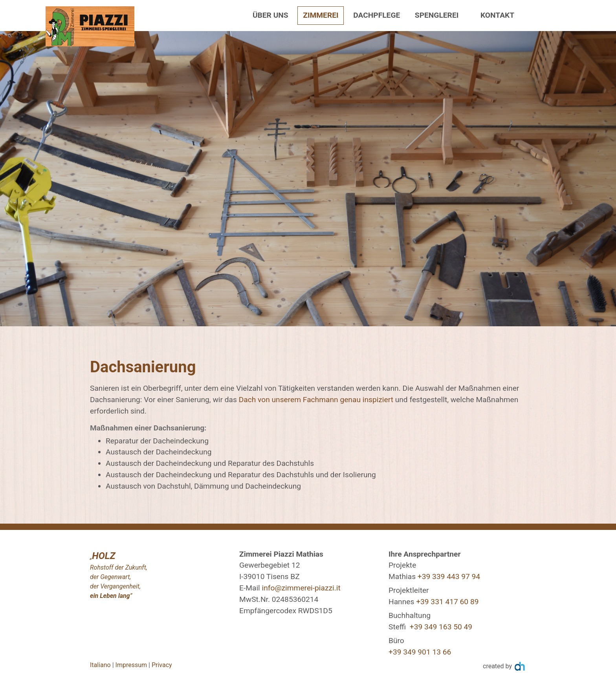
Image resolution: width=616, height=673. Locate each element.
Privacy (162, 665)
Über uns (270, 15)
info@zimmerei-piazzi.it (301, 588)
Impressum (131, 665)
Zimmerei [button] (321, 15)
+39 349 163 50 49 (441, 627)
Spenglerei (437, 15)
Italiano (100, 665)
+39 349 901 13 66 (420, 652)
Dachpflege (377, 15)
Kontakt (497, 15)
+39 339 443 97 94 (449, 576)
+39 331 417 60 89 (447, 602)
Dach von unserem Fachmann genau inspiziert (317, 400)
